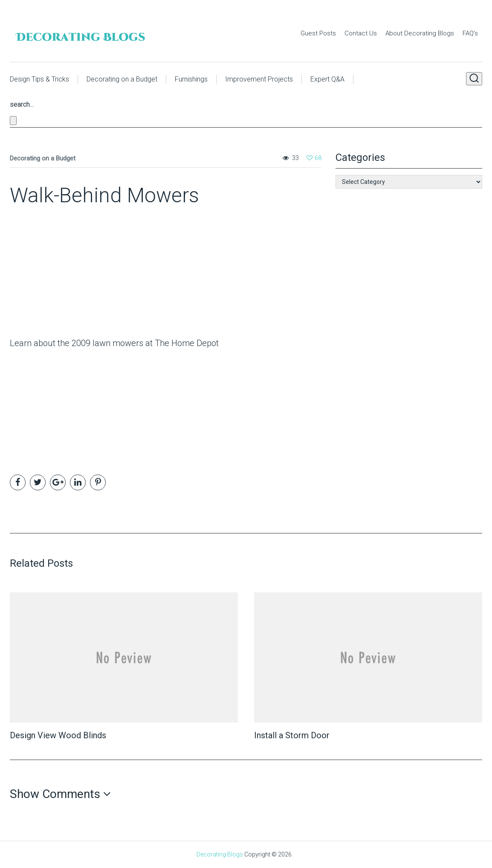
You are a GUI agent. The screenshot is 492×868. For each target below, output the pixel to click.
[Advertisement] (63, 274)
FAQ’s (470, 33)
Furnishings (191, 79)
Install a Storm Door (292, 735)
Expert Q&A (327, 79)
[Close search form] (13, 121)
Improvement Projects (259, 79)
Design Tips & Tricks (39, 79)
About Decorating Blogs (420, 33)
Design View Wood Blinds (58, 735)
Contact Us (361, 33)
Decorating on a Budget (122, 79)
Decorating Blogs (220, 854)
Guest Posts (318, 33)
